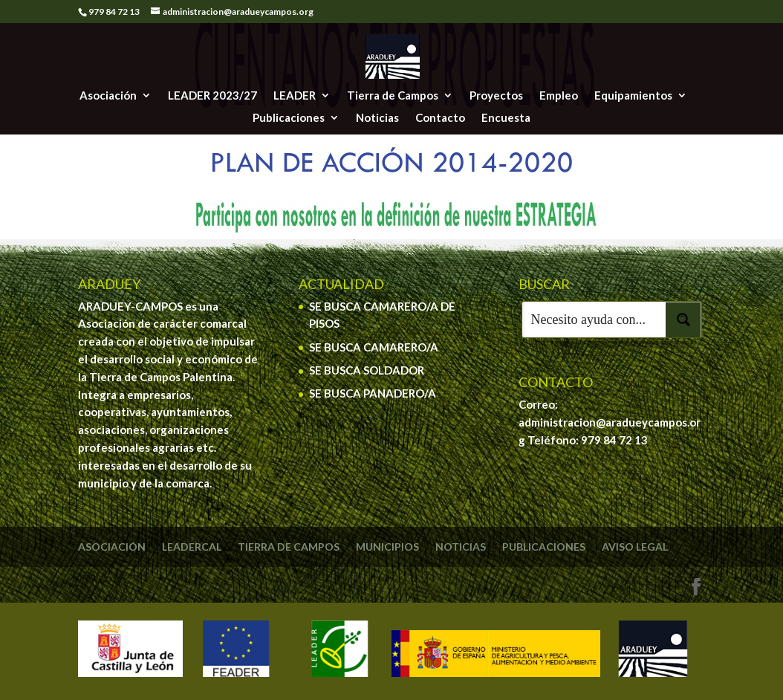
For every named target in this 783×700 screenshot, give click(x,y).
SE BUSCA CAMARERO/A (374, 347)
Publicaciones (289, 118)
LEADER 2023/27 (212, 96)
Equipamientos (633, 96)
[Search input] (594, 320)
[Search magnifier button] (683, 320)
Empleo (559, 96)
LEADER (295, 96)
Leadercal (192, 547)
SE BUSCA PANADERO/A (373, 393)
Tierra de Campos (393, 96)
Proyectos (496, 96)
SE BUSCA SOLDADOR (367, 370)
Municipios (387, 547)
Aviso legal (635, 547)
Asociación (108, 96)
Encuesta (506, 118)
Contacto (440, 118)
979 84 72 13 (614, 440)
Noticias (377, 118)
